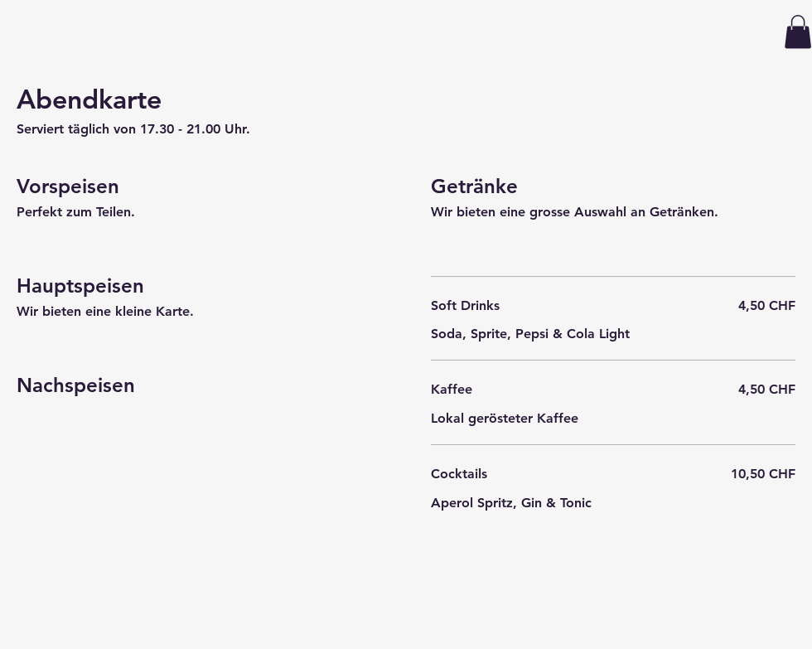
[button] (798, 32)
